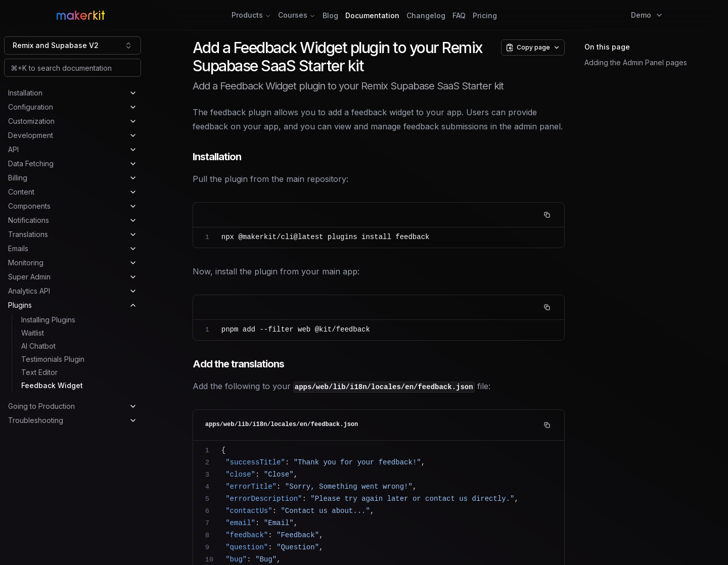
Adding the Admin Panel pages (636, 62)
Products (251, 15)
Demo (647, 15)
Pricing (485, 15)
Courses (297, 15)
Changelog (426, 15)
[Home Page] (159, 15)
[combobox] (73, 45)
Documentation (372, 15)
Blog (330, 15)
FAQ (459, 15)
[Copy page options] (533, 48)
